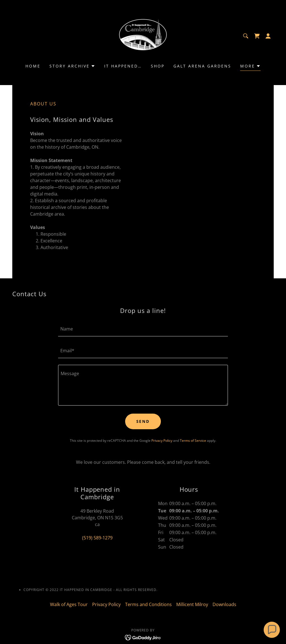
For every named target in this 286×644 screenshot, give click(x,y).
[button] (268, 36)
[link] (143, 35)
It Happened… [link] (123, 66)
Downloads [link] (224, 604)
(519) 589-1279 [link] (97, 538)
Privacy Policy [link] (162, 441)
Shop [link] (158, 66)
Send (143, 421)
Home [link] (33, 66)
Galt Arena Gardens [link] (202, 66)
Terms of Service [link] (193, 441)
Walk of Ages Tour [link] (69, 604)
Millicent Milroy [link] (192, 604)
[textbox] (143, 329)
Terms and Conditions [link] (148, 604)
